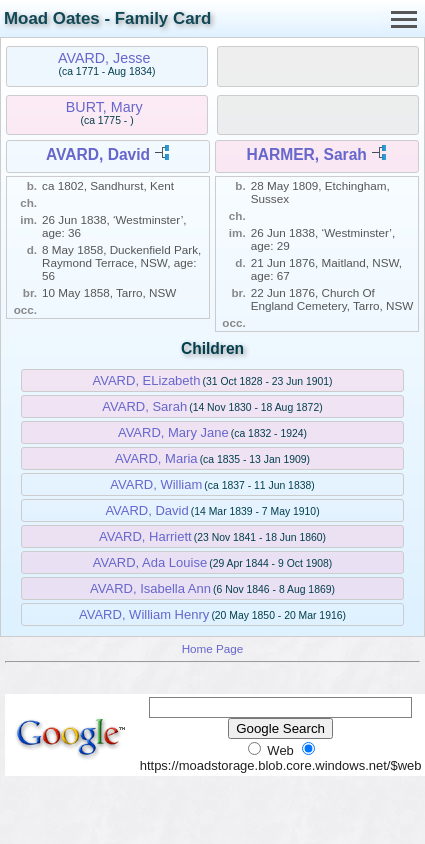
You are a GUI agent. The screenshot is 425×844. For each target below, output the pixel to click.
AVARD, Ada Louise (150, 562)
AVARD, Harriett (145, 536)
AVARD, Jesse (104, 58)
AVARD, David (98, 154)
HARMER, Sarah (306, 154)
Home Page (213, 648)
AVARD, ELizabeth (147, 380)
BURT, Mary (104, 107)
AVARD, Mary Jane (173, 432)
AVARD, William (156, 484)
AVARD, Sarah (144, 406)
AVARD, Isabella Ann (150, 588)
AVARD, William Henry (144, 614)
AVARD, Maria (156, 458)
